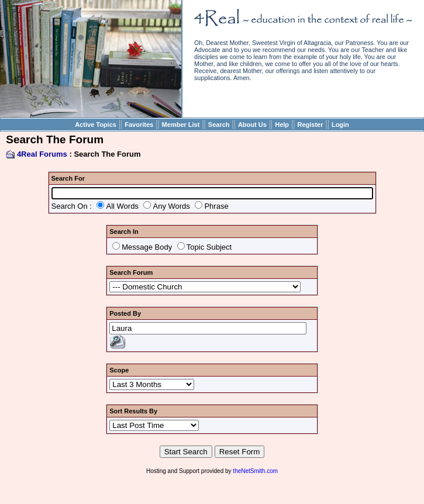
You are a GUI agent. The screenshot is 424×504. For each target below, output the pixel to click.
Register (310, 125)
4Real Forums (42, 154)
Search (219, 125)
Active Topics (96, 125)
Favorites (139, 125)
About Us (252, 125)
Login (340, 125)
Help (282, 125)
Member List (181, 125)
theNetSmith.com (255, 471)
